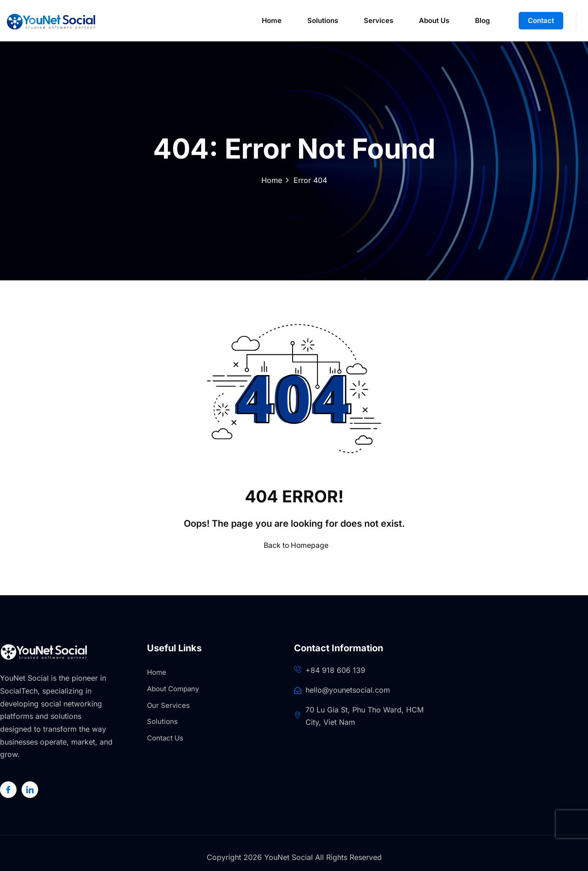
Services (379, 20)
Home (272, 20)
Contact (541, 20)
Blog (482, 20)
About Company (173, 689)
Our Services (168, 705)
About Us (434, 20)
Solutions (323, 20)
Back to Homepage (294, 545)
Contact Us (165, 738)
